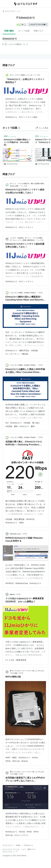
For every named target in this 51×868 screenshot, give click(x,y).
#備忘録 (25, 354)
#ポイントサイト (26, 227)
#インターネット (13, 354)
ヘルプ (23, 849)
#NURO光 (30, 519)
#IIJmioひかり (11, 117)
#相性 (14, 758)
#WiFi (8, 758)
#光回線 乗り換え (32, 423)
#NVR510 (10, 583)
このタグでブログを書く (38, 25)
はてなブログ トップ (11, 11)
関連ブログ (39, 31)
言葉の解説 (9, 31)
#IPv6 (36, 832)
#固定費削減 (19, 519)
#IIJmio (35, 758)
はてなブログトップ (10, 852)
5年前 (21, 673)
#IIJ (7, 423)
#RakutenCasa (22, 583)
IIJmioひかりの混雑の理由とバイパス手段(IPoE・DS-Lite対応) (17, 142)
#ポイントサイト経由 (28, 117)
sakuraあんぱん (16, 534)
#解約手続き (24, 351)
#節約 (21, 523)
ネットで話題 (24, 31)
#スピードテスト (22, 835)
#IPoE (8, 761)
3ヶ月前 (37, 75)
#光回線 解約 (12, 426)
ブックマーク (10, 136)
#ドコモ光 (10, 660)
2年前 (41, 293)
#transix (25, 761)
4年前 (25, 534)
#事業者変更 (21, 660)
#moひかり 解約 (27, 426)
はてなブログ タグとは (11, 849)
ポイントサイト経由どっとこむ (21, 75)
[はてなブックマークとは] (19, 128)
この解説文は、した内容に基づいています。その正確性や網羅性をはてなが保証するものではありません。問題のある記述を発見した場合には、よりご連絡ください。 (15, 45)
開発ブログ (32, 849)
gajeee (12, 594)
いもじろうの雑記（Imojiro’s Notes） (23, 293)
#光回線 (35, 351)
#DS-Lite (16, 761)
